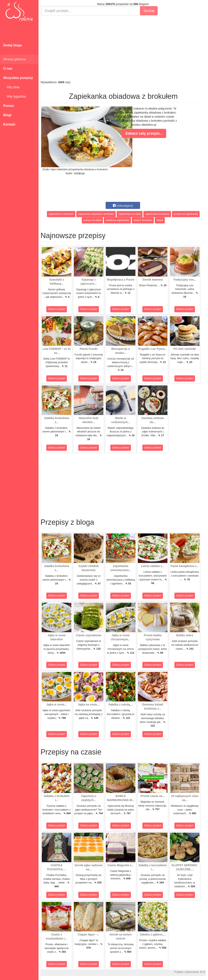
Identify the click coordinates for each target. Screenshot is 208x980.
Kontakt (9, 124)
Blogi (7, 115)
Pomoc (9, 106)
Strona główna (14, 59)
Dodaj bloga (13, 45)
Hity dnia (11, 87)
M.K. (203, 972)
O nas (8, 69)
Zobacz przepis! (57, 309)
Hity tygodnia (14, 96)
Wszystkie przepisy (18, 78)
